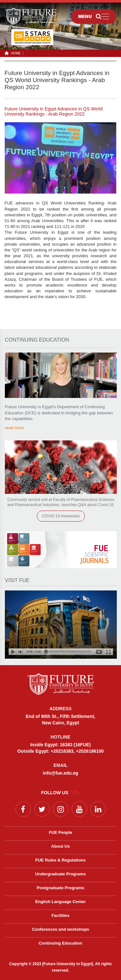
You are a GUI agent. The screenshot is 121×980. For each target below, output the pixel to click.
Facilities (61, 915)
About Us (61, 846)
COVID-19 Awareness (61, 516)
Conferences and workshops (61, 929)
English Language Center (60, 902)
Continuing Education (60, 943)
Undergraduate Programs (60, 874)
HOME (15, 53)
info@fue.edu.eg (60, 773)
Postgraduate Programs (60, 888)
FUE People (60, 832)
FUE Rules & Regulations (60, 860)
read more (14, 428)
